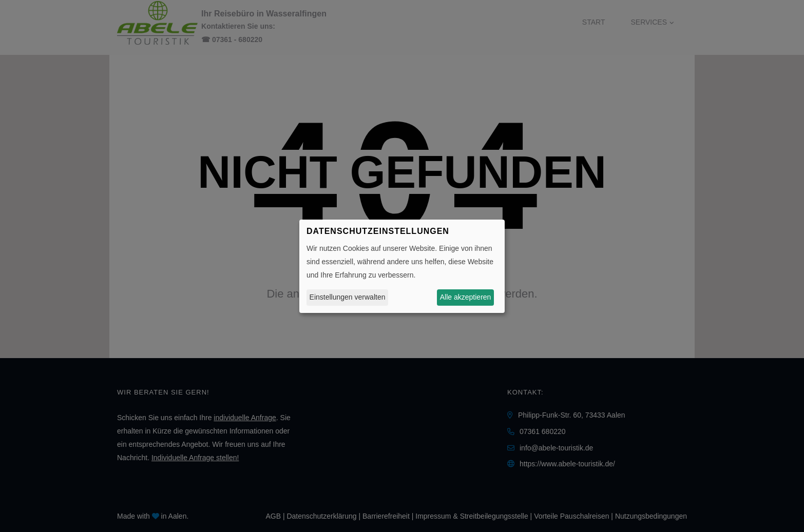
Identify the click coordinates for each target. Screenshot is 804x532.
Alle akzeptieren (466, 297)
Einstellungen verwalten (348, 297)
